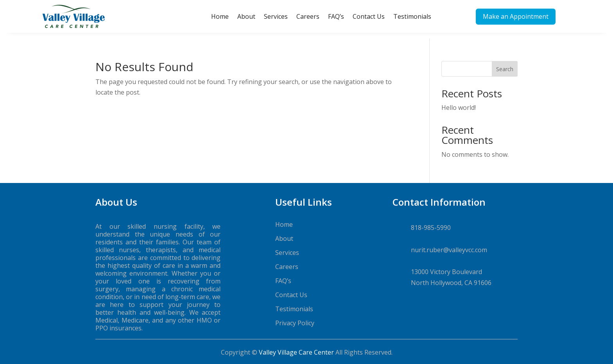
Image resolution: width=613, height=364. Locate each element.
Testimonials (412, 16)
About (246, 16)
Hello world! (459, 102)
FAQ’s (336, 16)
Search (505, 64)
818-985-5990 (431, 222)
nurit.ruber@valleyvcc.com (449, 244)
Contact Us (369, 16)
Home (220, 16)
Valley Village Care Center (296, 347)
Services (276, 16)
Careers (308, 16)
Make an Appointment (516, 16)
